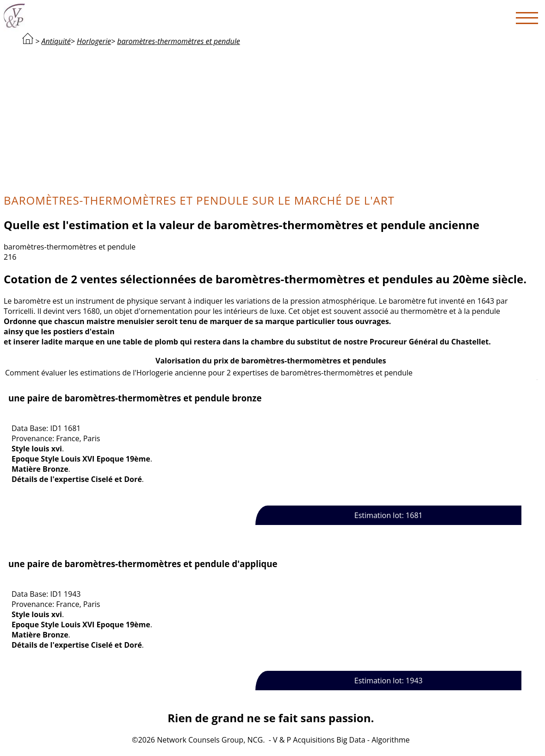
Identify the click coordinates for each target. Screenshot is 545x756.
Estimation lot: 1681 (389, 515)
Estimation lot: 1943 (389, 681)
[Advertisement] (271, 119)
